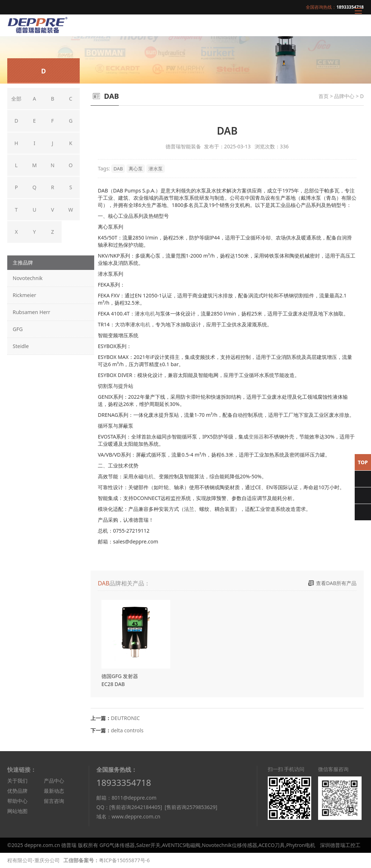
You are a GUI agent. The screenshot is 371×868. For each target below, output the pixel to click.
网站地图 (17, 811)
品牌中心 (344, 96)
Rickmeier (24, 295)
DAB (118, 169)
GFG (18, 329)
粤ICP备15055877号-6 (124, 860)
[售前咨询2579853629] (191, 807)
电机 (150, 314)
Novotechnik (28, 278)
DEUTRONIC (125, 718)
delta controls (127, 730)
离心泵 (136, 169)
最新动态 (54, 791)
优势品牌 (17, 791)
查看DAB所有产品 (336, 583)
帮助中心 (17, 801)
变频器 (256, 437)
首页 (324, 96)
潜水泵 (156, 169)
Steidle (21, 346)
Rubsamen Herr (32, 312)
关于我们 (17, 781)
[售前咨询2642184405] (136, 807)
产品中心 (54, 781)
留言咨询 (54, 801)
